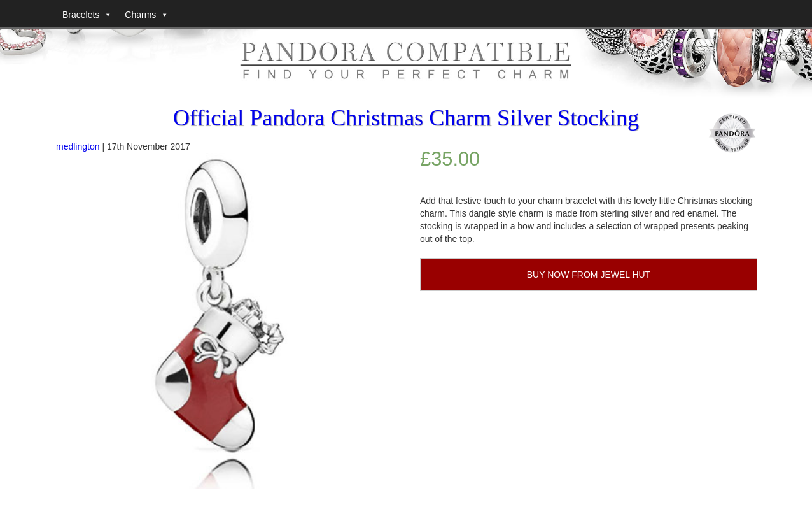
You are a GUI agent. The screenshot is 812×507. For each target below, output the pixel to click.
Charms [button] (140, 15)
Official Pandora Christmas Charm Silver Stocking (406, 118)
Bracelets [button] (81, 15)
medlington (78, 146)
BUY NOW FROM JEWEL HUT (589, 275)
